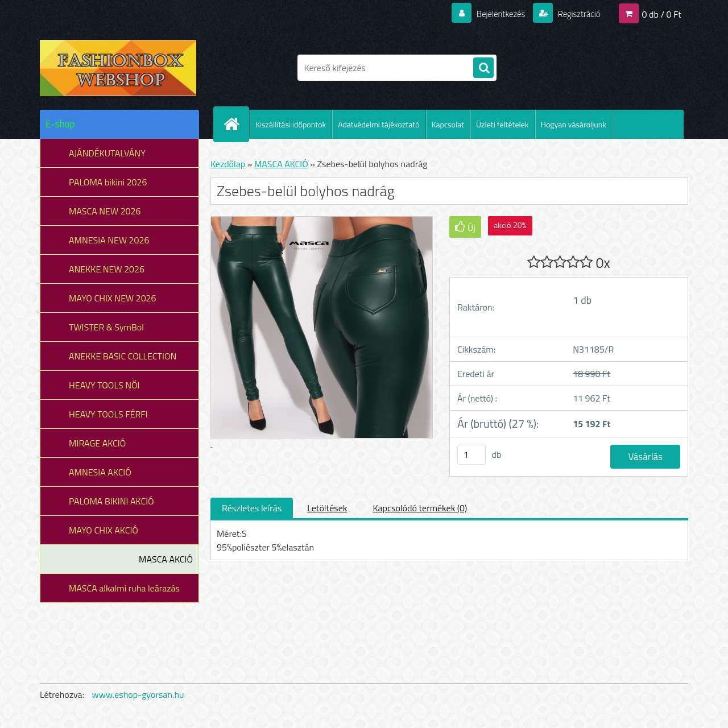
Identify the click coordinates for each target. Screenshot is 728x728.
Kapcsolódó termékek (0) (420, 508)
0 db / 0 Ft (662, 14)
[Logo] (118, 68)
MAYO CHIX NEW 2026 (113, 298)
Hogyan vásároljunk (574, 124)
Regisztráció (576, 14)
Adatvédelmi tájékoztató (379, 124)
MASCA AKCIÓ (166, 559)
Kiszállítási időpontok (291, 124)
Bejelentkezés (494, 14)
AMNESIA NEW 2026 (109, 240)
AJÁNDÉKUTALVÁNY (107, 153)
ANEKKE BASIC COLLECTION (123, 356)
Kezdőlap (228, 164)
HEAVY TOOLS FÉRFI (108, 414)
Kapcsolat (448, 124)
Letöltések (327, 508)
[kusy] (471, 455)
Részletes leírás (252, 508)
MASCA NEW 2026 (105, 211)
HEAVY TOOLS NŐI (104, 385)
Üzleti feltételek (502, 124)
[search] (483, 68)
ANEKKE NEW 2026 (107, 269)
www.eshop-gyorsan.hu (138, 694)
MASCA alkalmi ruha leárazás (124, 588)
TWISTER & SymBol (106, 327)
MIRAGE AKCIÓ (97, 443)
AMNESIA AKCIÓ (100, 472)
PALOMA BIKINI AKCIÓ (111, 501)
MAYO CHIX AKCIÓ (104, 530)
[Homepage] (236, 124)
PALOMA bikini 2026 (108, 182)
